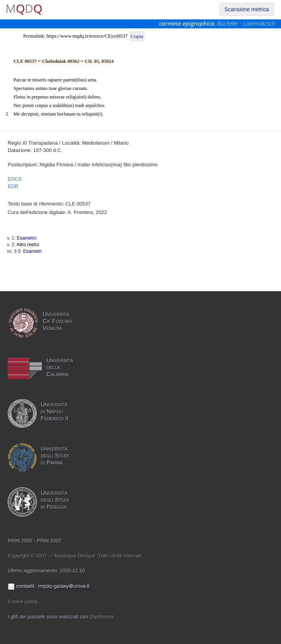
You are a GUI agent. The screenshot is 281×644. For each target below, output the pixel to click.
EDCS (15, 179)
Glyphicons (102, 617)
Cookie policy (23, 602)
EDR (13, 186)
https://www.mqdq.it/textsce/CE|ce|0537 (87, 36)
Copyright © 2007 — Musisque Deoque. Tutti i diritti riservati (75, 556)
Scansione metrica (247, 9)
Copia (137, 36)
